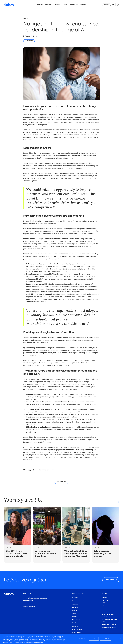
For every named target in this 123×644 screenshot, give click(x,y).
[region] (61, 639)
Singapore (75, 626)
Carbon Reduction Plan (109, 627)
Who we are (74, 5)
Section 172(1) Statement (110, 624)
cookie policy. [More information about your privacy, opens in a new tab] (40, 642)
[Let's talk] (106, 5)
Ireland (74, 610)
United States (76, 632)
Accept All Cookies (105, 639)
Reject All (94, 639)
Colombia (75, 604)
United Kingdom (77, 629)
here (54, 470)
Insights (57, 5)
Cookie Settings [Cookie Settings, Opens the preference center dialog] (83, 639)
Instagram (105, 606)
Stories (65, 5)
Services (40, 5)
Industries (49, 5)
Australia (75, 598)
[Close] (120, 639)
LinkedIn (104, 598)
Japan (74, 614)
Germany (75, 607)
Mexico (74, 617)
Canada (75, 601)
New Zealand (76, 623)
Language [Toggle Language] (118, 5)
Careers (83, 5)
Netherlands (76, 620)
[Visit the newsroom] (30, 606)
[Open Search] (113, 5)
